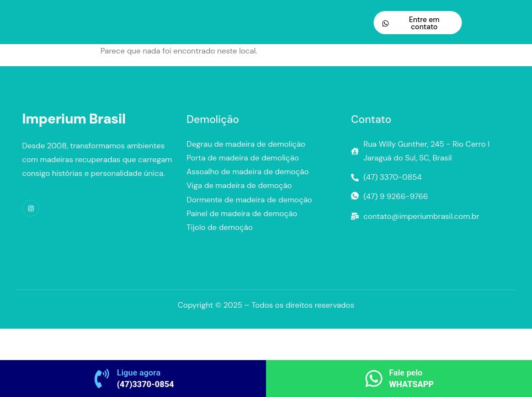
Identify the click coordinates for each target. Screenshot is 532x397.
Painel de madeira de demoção (242, 213)
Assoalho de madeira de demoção (248, 171)
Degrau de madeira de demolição (246, 144)
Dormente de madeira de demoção (249, 200)
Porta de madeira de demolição (243, 158)
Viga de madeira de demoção (239, 185)
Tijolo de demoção (220, 227)
